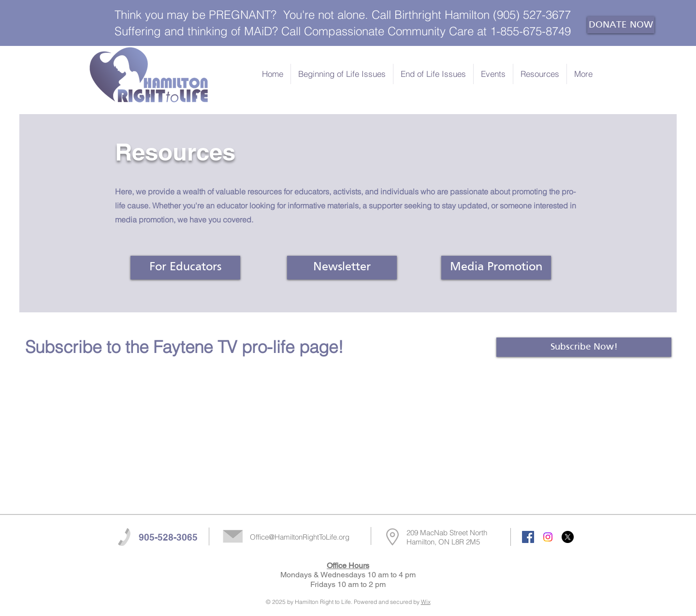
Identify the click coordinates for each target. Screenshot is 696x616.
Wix (426, 602)
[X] (568, 537)
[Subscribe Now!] (584, 347)
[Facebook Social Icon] (528, 537)
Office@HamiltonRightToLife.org (300, 537)
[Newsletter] (342, 268)
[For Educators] (185, 268)
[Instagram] (548, 537)
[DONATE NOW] (621, 25)
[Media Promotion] (496, 268)
